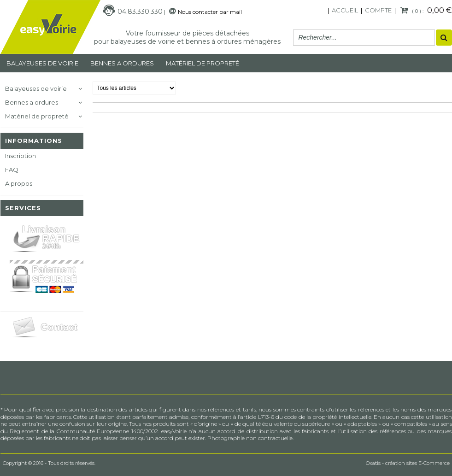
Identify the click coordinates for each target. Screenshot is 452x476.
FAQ (12, 170)
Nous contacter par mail (210, 12)
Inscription (21, 156)
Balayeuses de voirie (42, 63)
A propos (19, 183)
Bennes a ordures (122, 63)
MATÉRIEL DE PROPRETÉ (203, 63)
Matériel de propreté (37, 116)
